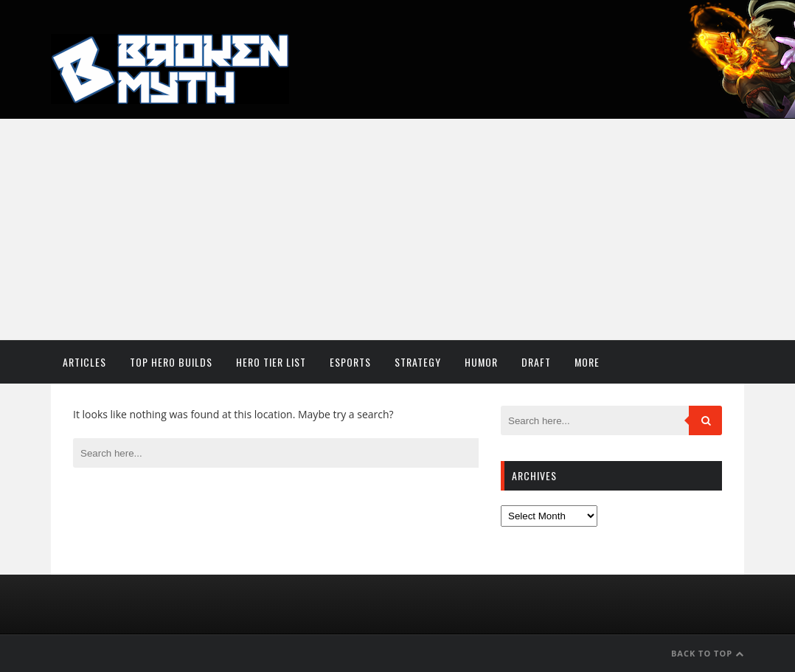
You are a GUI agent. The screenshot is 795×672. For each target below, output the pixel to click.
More (587, 362)
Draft (536, 362)
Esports (350, 362)
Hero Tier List (271, 362)
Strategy (418, 362)
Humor (481, 362)
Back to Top (708, 653)
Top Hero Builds (171, 362)
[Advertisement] (397, 229)
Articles (84, 362)
